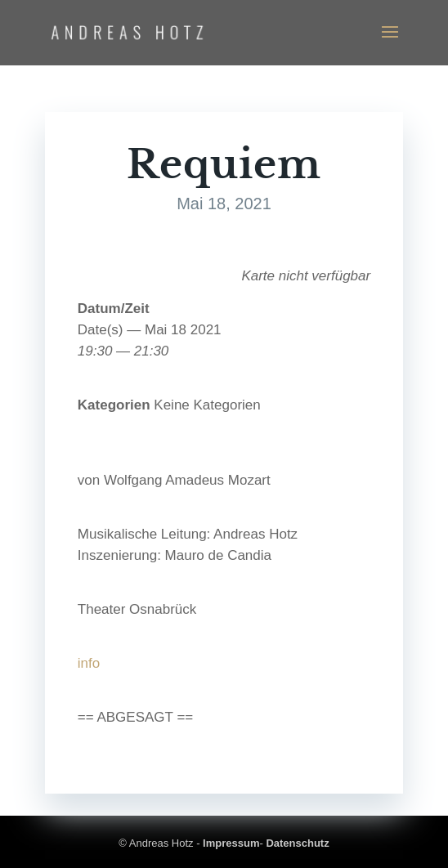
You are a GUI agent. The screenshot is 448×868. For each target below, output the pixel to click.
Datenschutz (297, 843)
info (89, 663)
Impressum (231, 843)
